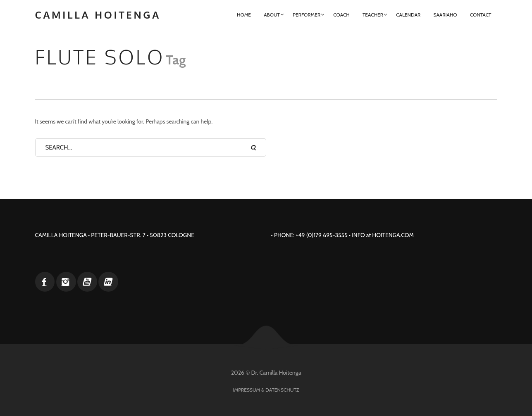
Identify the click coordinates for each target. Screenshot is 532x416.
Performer (307, 15)
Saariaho (445, 15)
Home (244, 15)
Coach (341, 15)
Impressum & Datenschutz (266, 390)
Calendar (408, 15)
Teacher (373, 15)
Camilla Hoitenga (98, 15)
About (272, 15)
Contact (481, 15)
